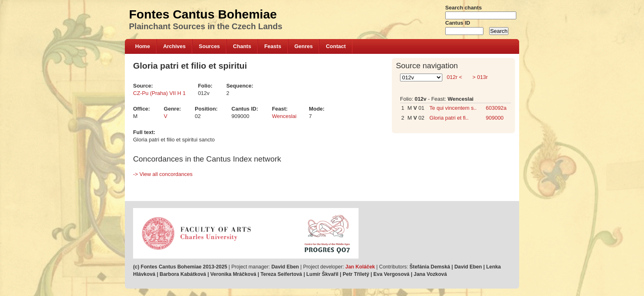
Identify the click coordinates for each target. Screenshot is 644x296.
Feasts (273, 46)
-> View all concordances (163, 174)
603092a (496, 108)
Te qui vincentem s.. (453, 108)
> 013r (480, 77)
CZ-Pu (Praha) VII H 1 (159, 93)
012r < (454, 77)
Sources (209, 46)
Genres (304, 46)
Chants (242, 46)
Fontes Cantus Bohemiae (203, 14)
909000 (495, 118)
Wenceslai (284, 116)
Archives (174, 46)
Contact (336, 46)
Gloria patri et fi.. (449, 118)
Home (143, 46)
